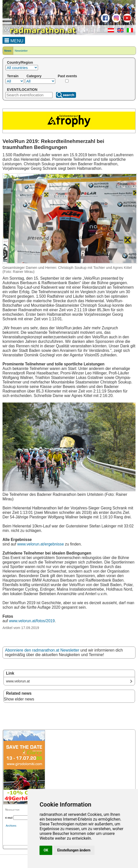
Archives (11, 826)
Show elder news (19, 699)
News (8, 51)
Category (34, 76)
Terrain (13, 76)
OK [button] (46, 850)
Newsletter (21, 51)
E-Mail (9, 818)
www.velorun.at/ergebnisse (40, 544)
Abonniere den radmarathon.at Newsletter (42, 650)
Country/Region (20, 62)
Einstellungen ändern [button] (74, 850)
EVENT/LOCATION (22, 90)
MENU (14, 40)
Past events (67, 76)
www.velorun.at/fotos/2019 (32, 621)
